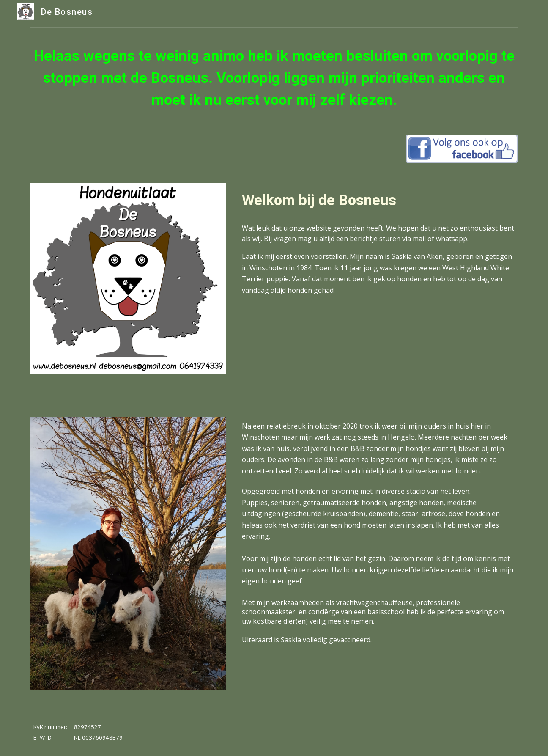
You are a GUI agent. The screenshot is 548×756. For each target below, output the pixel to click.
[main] (274, 78)
